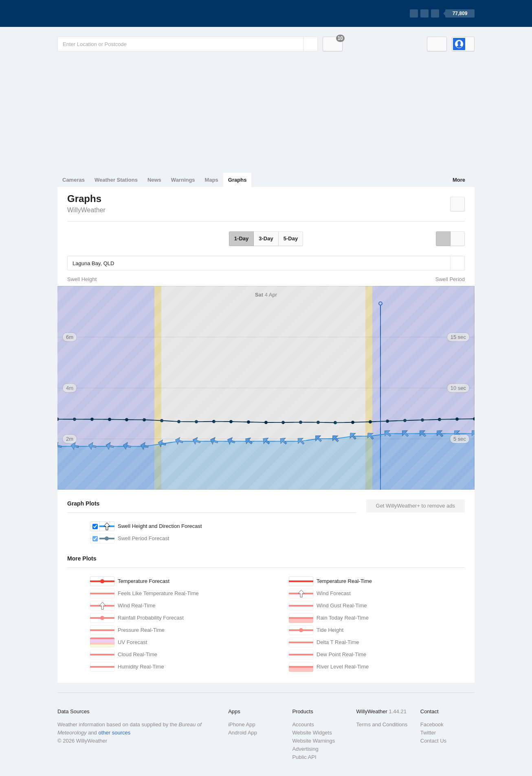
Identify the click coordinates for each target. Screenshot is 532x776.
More (459, 180)
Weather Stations (116, 180)
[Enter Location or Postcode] (188, 44)
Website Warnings (313, 741)
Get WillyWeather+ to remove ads (415, 506)
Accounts (303, 724)
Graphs (237, 180)
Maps (212, 180)
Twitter (428, 733)
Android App (243, 733)
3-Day (266, 239)
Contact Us (433, 741)
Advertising (305, 749)
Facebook (432, 724)
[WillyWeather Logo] (96, 13)
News (154, 180)
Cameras (74, 180)
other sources (114, 733)
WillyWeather (86, 210)
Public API (304, 757)
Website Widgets (312, 733)
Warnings (183, 180)
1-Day (241, 239)
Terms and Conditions (382, 724)
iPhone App (242, 724)
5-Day (291, 239)
